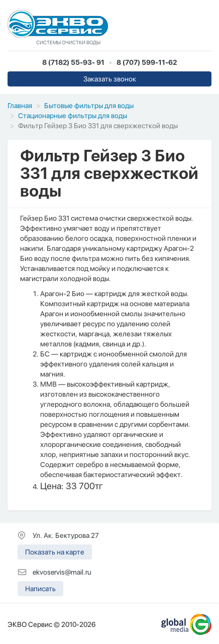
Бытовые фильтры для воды (89, 106)
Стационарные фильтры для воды (73, 116)
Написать (40, 589)
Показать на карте (55, 552)
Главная (20, 106)
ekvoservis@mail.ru (62, 572)
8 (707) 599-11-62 (147, 62)
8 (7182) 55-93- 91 (73, 62)
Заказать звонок (110, 79)
